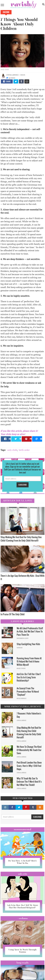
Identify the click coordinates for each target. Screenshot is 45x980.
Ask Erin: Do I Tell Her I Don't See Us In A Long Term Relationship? (29, 677)
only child (12, 450)
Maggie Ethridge (21, 668)
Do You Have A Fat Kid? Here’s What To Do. (22, 862)
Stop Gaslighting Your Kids (28, 644)
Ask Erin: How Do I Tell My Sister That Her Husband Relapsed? (22, 906)
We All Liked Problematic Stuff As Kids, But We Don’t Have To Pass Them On (30, 631)
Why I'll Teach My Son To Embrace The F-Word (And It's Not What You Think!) (29, 782)
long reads (23, 963)
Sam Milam (20, 648)
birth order (24, 450)
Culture (6, 12)
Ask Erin (23, 874)
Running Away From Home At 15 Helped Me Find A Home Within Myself (29, 661)
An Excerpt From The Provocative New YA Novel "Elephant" (28, 691)
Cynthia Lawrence (12, 75)
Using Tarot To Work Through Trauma (22, 951)
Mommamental (22, 829)
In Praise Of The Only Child (13, 614)
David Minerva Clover (22, 638)
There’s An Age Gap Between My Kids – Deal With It (22, 577)
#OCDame (22, 918)
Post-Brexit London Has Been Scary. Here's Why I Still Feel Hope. (29, 766)
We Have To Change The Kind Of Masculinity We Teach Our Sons (29, 750)
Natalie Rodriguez (22, 698)
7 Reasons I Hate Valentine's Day (29, 715)
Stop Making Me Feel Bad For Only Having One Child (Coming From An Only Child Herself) (21, 539)
